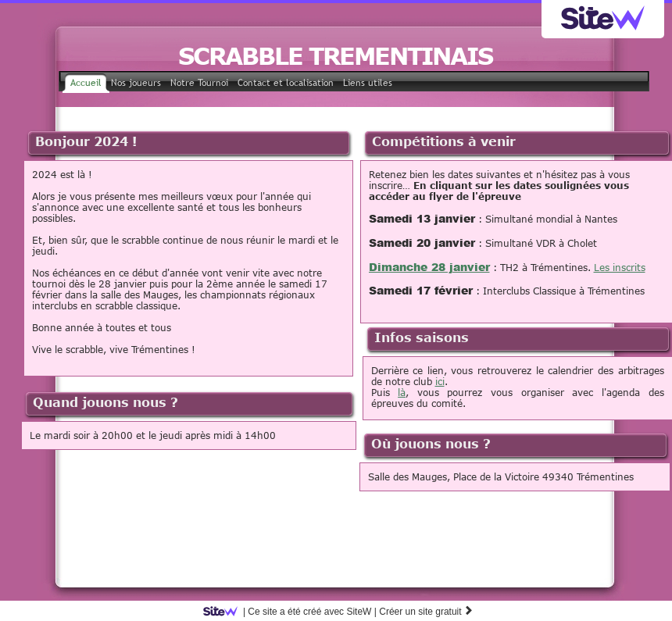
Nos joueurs (136, 83)
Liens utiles (368, 83)
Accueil (86, 83)
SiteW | (293, 612)
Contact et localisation (286, 83)
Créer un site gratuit (426, 612)
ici (440, 381)
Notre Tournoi (199, 83)
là (402, 392)
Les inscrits (620, 267)
